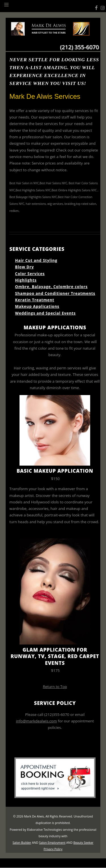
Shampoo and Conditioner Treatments (55, 293)
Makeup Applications (37, 306)
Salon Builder (22, 843)
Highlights (26, 280)
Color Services (30, 274)
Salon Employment (52, 843)
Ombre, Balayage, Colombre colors (51, 287)
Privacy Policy (53, 849)
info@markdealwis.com (36, 721)
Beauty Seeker (84, 843)
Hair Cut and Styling (36, 260)
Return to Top (55, 687)
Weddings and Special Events (45, 313)
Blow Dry (24, 267)
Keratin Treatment (35, 300)
